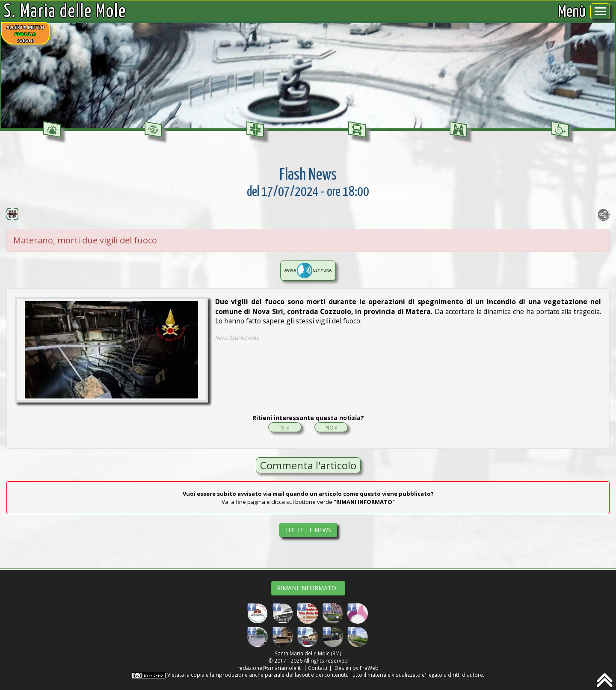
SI (285, 427)
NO (331, 427)
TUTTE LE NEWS (308, 530)
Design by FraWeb (357, 668)
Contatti (318, 668)
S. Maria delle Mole (65, 12)
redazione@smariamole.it (269, 668)
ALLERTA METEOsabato (25, 34)
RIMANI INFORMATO (308, 588)
